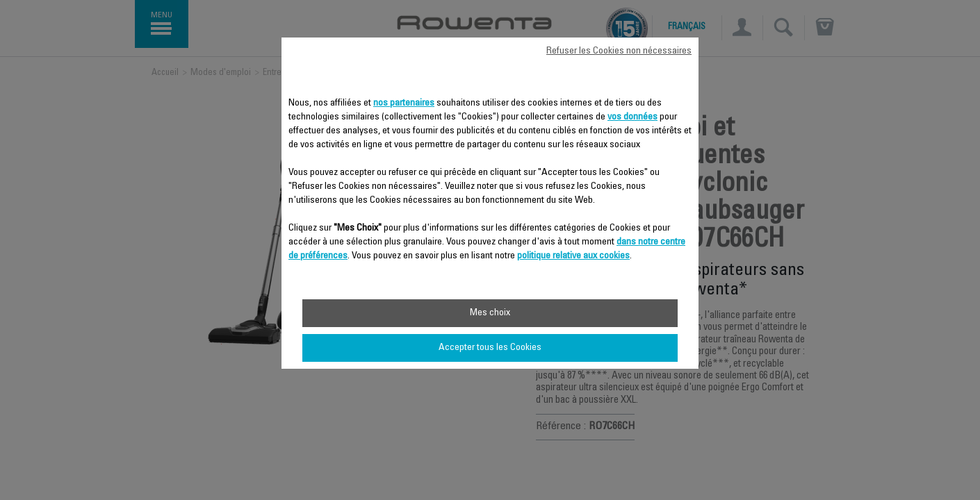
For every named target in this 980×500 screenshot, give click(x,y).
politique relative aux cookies (573, 256)
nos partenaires (404, 103)
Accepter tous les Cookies (490, 348)
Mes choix (490, 313)
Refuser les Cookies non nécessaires (619, 51)
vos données (632, 117)
